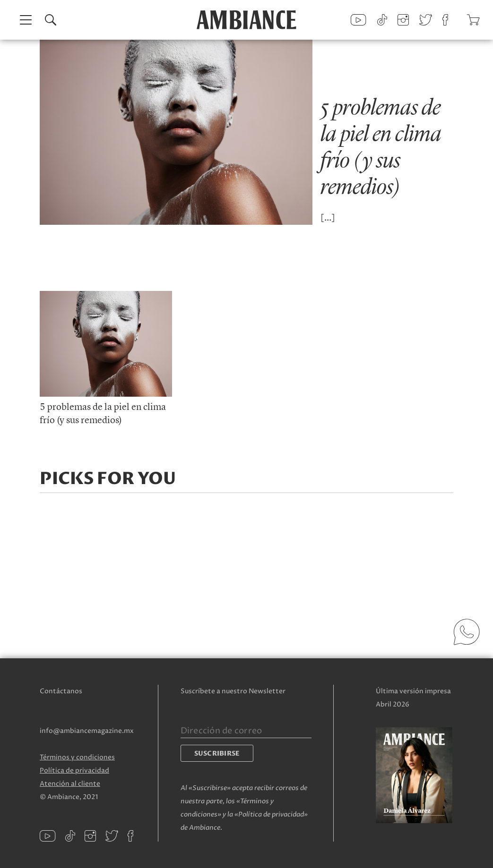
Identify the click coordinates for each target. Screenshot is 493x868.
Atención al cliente (70, 784)
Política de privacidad (74, 770)
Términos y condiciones (77, 757)
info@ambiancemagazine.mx (87, 731)
